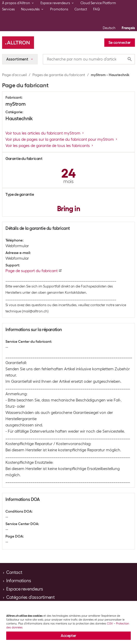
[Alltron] (18, 43)
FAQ (97, 9)
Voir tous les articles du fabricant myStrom (45, 133)
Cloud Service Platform (98, 3)
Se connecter (120, 43)
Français (128, 28)
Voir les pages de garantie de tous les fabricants (50, 146)
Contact (81, 9)
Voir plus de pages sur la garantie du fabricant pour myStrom (62, 139)
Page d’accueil (14, 75)
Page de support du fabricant (34, 271)
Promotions (59, 9)
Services (8, 9)
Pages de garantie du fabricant (59, 75)
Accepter (68, 636)
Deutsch (109, 28)
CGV (110, 623)
